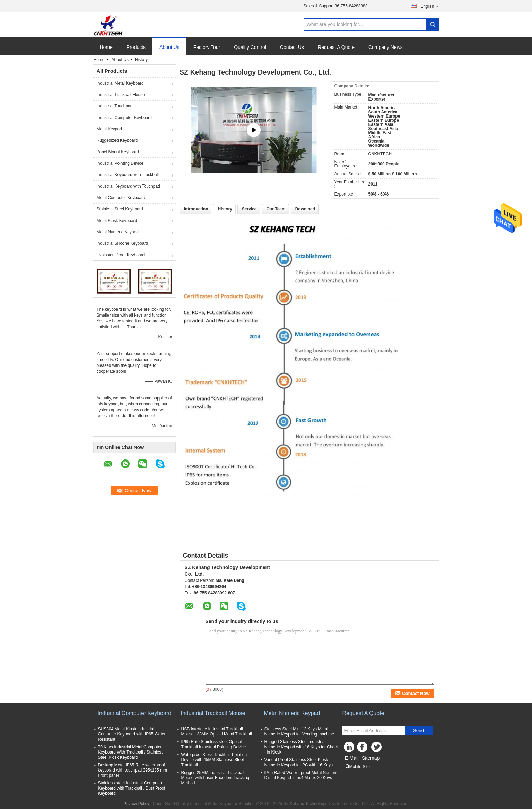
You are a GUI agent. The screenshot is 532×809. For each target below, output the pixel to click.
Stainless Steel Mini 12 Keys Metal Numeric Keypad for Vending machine (299, 731)
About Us (169, 47)
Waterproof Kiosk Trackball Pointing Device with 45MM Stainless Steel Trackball (214, 760)
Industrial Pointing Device (120, 163)
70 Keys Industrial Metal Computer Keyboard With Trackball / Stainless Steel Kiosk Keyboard (131, 752)
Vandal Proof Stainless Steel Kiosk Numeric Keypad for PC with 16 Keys (299, 762)
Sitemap (371, 758)
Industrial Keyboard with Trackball (128, 175)
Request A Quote (336, 47)
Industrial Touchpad (115, 106)
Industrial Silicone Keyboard (123, 243)
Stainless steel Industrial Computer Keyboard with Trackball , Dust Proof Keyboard (132, 788)
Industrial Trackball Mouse (121, 95)
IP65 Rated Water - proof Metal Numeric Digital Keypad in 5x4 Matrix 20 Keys (302, 775)
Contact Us (292, 47)
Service (249, 209)
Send (418, 730)
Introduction (196, 209)
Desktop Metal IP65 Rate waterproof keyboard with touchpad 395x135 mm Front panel (133, 770)
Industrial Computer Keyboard (124, 118)
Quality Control (250, 47)
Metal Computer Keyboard (121, 198)
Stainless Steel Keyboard (120, 209)
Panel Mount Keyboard (118, 152)
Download (305, 209)
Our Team (276, 209)
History (225, 209)
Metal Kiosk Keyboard (117, 221)
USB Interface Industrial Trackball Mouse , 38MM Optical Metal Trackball (217, 731)
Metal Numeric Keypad (118, 232)
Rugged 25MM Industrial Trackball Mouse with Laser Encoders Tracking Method (215, 778)
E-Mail (352, 758)
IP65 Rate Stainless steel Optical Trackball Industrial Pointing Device (214, 744)
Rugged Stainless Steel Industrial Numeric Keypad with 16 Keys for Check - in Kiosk (302, 747)
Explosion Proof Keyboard (121, 255)
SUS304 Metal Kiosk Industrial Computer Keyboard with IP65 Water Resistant (132, 734)
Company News (386, 47)
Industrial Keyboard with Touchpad (128, 186)
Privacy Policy (136, 804)
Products (136, 47)
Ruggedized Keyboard (117, 140)
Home (106, 47)
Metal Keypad (109, 129)
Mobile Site (357, 767)
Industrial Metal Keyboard (120, 83)
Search (433, 24)
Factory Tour (207, 47)
